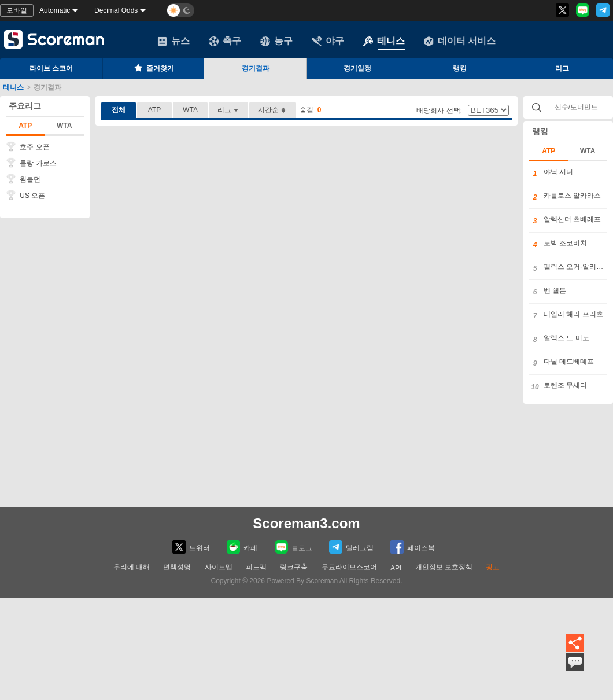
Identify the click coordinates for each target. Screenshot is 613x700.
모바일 (17, 10)
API (396, 568)
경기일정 (357, 68)
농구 (276, 41)
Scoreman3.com (306, 523)
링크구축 (294, 567)
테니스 (384, 41)
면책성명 (177, 567)
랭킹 (460, 68)
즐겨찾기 (153, 68)
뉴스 (173, 41)
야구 (328, 41)
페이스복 (413, 547)
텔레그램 (351, 547)
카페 (242, 547)
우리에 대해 (132, 567)
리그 (228, 110)
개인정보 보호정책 (444, 567)
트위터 (191, 547)
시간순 (272, 110)
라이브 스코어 (51, 68)
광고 (493, 567)
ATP (25, 126)
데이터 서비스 (460, 41)
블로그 (293, 547)
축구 (225, 41)
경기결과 (256, 68)
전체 (119, 110)
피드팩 (256, 567)
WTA (64, 126)
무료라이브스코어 (349, 567)
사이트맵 (219, 567)
